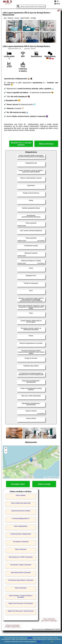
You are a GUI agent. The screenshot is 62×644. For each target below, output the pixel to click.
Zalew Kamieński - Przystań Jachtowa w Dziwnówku (21, 596)
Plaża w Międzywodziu (21, 526)
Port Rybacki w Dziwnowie (21, 542)
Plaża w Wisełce (21, 495)
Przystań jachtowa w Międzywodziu (21, 534)
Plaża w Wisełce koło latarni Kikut (21, 503)
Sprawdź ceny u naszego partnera (21, 144)
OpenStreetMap (54, 478)
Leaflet (46, 478)
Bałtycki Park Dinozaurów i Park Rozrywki (21, 603)
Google (30, 638)
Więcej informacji (46, 144)
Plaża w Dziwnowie (21, 549)
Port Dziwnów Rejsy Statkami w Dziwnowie (21, 580)
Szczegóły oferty (18, 484)
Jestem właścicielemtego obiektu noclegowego (49, 620)
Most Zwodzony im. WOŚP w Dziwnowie (21, 557)
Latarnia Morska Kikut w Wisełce (21, 511)
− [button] (6, 452)
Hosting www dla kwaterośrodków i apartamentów (13, 626)
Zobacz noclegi (44, 484)
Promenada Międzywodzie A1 (21, 519)
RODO (39, 642)
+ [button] (6, 449)
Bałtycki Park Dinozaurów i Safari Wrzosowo (21, 611)
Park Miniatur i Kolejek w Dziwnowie (21, 565)
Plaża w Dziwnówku (21, 588)
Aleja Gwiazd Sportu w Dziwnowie (21, 573)
